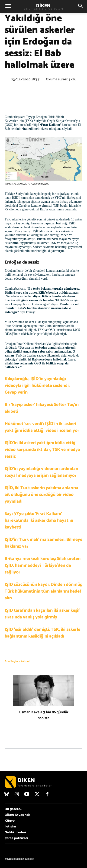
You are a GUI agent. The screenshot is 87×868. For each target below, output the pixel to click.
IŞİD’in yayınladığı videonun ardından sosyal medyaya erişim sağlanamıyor (41, 472)
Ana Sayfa (11, 661)
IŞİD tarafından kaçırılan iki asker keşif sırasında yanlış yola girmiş (42, 614)
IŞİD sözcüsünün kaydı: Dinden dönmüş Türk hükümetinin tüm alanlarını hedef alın (43, 591)
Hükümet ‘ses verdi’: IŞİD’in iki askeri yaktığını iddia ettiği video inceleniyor (42, 427)
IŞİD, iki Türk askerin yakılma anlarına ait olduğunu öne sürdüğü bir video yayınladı (41, 495)
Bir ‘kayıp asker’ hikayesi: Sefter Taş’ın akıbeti (42, 408)
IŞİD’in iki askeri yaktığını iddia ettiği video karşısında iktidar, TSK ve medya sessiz (42, 450)
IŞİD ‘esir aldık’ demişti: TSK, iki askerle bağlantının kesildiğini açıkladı (42, 633)
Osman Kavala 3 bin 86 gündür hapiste (44, 715)
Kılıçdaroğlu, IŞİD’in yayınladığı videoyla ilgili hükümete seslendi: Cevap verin (37, 386)
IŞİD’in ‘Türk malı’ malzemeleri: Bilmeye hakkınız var (43, 543)
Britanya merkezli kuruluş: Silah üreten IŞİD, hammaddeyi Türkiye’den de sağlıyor (43, 565)
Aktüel (25, 661)
